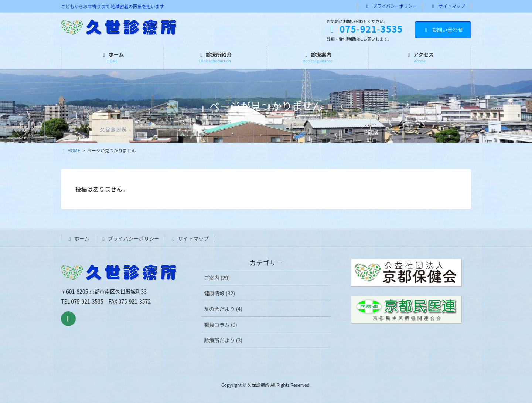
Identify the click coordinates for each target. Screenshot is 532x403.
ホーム (78, 238)
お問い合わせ (443, 30)
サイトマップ (448, 6)
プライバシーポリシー (391, 6)
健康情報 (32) (219, 293)
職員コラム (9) (221, 325)
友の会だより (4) (223, 309)
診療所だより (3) (223, 340)
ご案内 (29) (217, 278)
